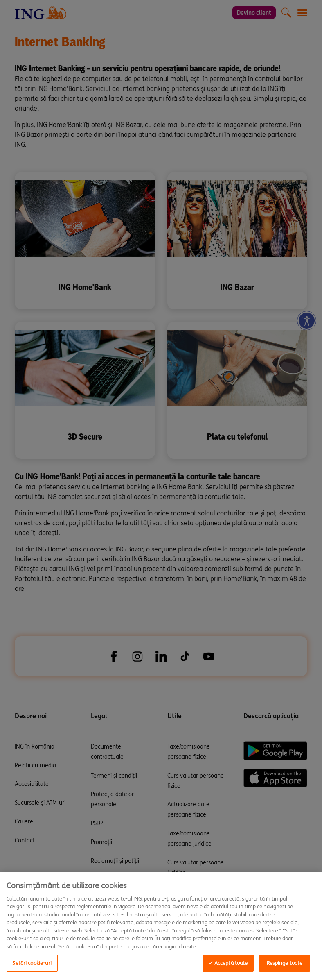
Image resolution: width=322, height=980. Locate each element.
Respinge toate (285, 963)
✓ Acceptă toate (228, 963)
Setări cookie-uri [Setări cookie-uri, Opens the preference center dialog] (32, 963)
